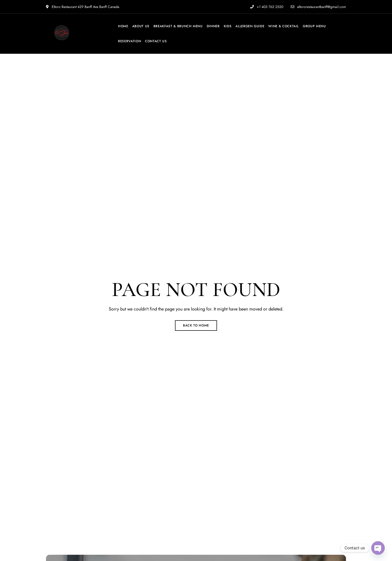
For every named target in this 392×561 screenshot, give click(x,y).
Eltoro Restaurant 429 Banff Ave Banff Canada (83, 7)
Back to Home (196, 325)
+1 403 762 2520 (267, 7)
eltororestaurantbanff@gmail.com (318, 7)
